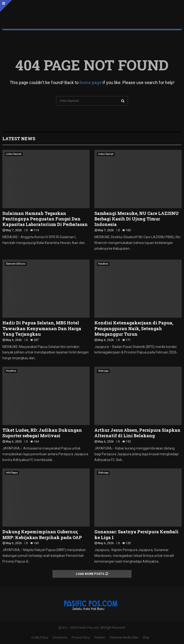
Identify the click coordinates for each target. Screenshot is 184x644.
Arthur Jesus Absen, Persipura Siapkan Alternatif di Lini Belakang (137, 433)
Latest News (19, 139)
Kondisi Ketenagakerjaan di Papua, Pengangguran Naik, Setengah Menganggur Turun (134, 328)
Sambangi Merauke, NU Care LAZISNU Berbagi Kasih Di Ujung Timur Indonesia (137, 219)
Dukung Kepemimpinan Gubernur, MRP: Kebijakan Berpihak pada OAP (42, 534)
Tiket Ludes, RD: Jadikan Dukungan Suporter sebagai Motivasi (42, 433)
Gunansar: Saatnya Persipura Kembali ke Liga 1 (136, 534)
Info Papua (12, 473)
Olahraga (103, 371)
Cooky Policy (40, 638)
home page (91, 82)
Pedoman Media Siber (124, 638)
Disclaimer (60, 638)
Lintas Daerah (14, 154)
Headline (103, 264)
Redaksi (100, 638)
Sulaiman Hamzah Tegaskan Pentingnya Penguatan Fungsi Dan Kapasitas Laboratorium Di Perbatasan (45, 219)
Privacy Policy (81, 638)
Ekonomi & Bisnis (16, 264)
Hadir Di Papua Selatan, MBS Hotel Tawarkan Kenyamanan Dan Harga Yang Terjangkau (42, 328)
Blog (146, 638)
